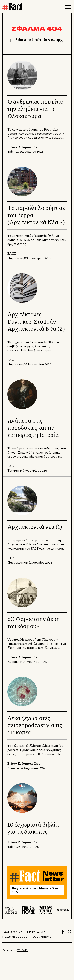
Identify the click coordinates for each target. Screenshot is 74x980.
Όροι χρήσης (42, 937)
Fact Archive (12, 932)
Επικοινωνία (36, 932)
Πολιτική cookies (15, 937)
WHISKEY (23, 950)
